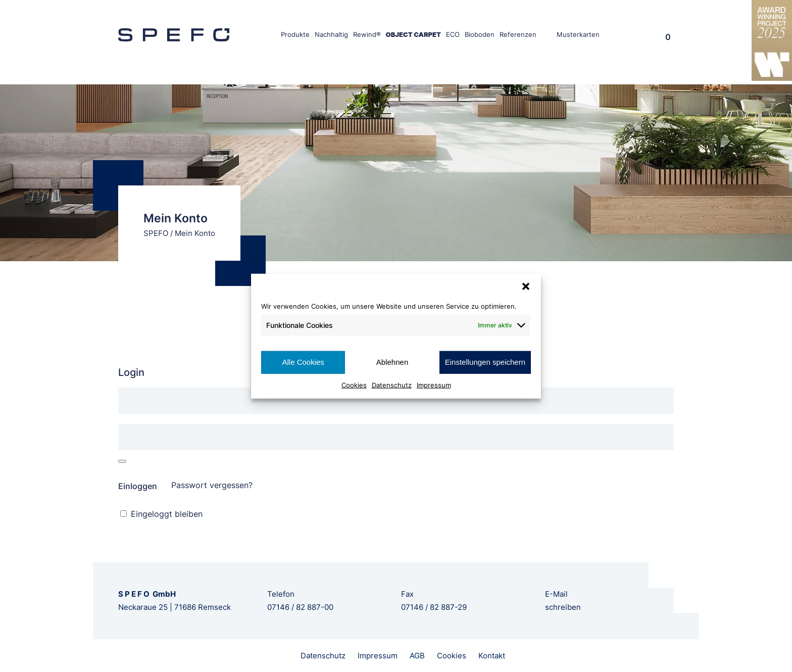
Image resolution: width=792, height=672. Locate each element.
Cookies (354, 385)
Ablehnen (392, 362)
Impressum (434, 385)
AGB (417, 656)
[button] (526, 286)
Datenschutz (392, 385)
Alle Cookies (303, 362)
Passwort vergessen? (212, 485)
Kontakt (492, 656)
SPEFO (156, 233)
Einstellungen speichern (485, 362)
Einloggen (138, 486)
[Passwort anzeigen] (122, 461)
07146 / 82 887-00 (300, 607)
